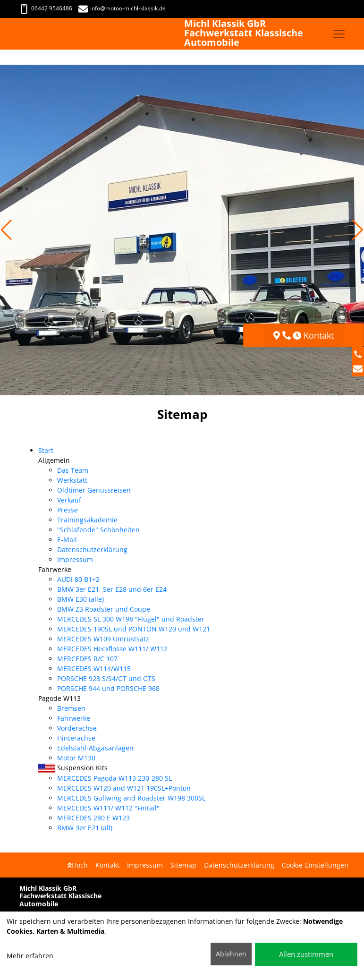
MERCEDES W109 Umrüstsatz (103, 639)
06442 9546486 (46, 8)
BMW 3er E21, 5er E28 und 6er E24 (112, 589)
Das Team (73, 470)
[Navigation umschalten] (339, 34)
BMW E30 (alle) (80, 599)
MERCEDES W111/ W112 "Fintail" (108, 808)
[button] (6, 230)
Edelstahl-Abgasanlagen (95, 748)
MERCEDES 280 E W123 (93, 818)
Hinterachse (76, 738)
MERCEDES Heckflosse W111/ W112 (112, 649)
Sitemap (183, 865)
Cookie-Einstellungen (315, 865)
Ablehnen (231, 954)
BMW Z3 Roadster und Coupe (104, 609)
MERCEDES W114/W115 (94, 669)
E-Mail (67, 540)
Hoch (78, 865)
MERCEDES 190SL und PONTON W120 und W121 (134, 629)
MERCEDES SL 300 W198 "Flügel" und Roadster (131, 619)
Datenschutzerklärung (92, 550)
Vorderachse (77, 728)
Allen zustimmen (306, 954)
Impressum (75, 559)
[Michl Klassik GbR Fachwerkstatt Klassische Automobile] (17, 34)
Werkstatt (72, 480)
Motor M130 (76, 758)
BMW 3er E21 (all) (85, 828)
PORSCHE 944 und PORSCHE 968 (108, 688)
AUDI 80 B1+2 (78, 579)
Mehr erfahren (30, 956)
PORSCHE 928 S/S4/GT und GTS (106, 678)
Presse (68, 510)
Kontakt (107, 865)
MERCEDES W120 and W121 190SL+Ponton (124, 788)
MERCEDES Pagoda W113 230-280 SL (114, 778)
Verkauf (69, 500)
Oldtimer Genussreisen (94, 490)
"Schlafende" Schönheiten (98, 530)
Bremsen (71, 708)
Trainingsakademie (87, 520)
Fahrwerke (74, 718)
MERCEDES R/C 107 (87, 659)
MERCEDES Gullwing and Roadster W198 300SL (131, 798)
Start (46, 450)
